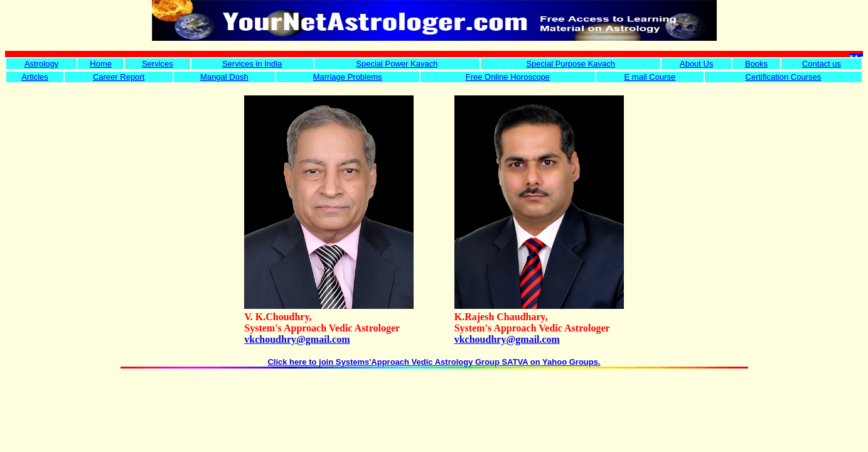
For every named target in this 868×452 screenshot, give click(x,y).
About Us (696, 64)
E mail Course (650, 77)
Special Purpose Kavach (571, 64)
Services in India (252, 64)
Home (101, 64)
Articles (35, 77)
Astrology (41, 64)
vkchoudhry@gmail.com (297, 339)
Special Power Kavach (397, 64)
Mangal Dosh (224, 77)
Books (756, 64)
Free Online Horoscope (508, 77)
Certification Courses (784, 77)
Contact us (822, 64)
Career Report (119, 77)
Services (158, 64)
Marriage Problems (348, 77)
